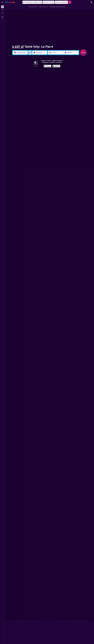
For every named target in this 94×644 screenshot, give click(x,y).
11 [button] (32, 79)
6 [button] (39, 75)
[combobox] (17, 51)
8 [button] (46, 75)
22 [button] (46, 82)
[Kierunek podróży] (41, 55)
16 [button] (49, 79)
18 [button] (32, 82)
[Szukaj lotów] (2, 7)
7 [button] (42, 75)
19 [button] (35, 82)
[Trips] (2, 17)
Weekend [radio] (34, 61)
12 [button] (35, 79)
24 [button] (65, 82)
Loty (13, 6)
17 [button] (28, 82)
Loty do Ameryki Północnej (21, 6)
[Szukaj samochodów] (2, 13)
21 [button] (42, 82)
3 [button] (28, 75)
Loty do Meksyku (32, 6)
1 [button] (46, 72)
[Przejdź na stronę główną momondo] (10, 2)
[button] (2, 2)
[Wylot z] (22, 55)
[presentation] (52, 47)
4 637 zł (18, 47)
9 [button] (49, 75)
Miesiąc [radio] (40, 61)
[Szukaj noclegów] (2, 10)
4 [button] (32, 75)
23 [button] (49, 82)
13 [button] (39, 79)
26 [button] (72, 82)
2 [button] (49, 72)
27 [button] (75, 82)
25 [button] (68, 82)
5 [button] (35, 75)
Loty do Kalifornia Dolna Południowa (44, 6)
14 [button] (42, 79)
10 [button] (28, 79)
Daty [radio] (28, 61)
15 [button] (46, 79)
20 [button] (39, 82)
